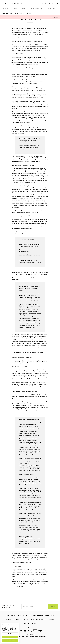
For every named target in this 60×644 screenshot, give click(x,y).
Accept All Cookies (10, 640)
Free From (20, 13)
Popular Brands (42, 627)
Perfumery (52, 9)
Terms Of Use (22, 623)
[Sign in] (52, 4)
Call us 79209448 (30, 635)
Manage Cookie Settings (26, 640)
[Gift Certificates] (49, 4)
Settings (10, 634)
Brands (30, 13)
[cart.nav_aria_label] (56, 4)
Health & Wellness (37, 9)
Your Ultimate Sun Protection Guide (42, 623)
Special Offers (7, 13)
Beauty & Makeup (20, 9)
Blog (32, 627)
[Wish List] (46, 4)
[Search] (43, 4)
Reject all (10, 637)
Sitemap (52, 627)
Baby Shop (6, 9)
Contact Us (25, 627)
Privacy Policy (6, 631)
